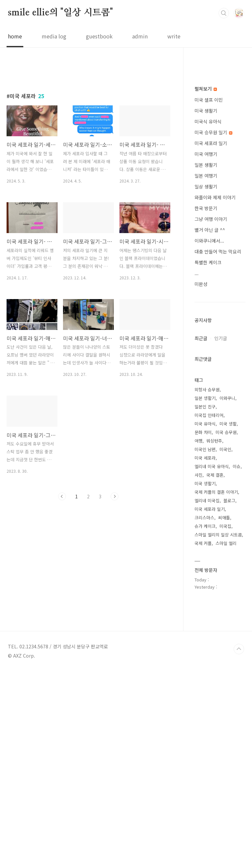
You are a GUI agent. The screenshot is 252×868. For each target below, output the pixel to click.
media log (54, 36)
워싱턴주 (214, 638)
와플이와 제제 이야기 (215, 394)
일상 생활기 (206, 383)
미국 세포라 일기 (211, 340)
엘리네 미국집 (207, 697)
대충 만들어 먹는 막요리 (218, 448)
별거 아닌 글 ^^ (210, 427)
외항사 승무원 (207, 586)
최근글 (201, 535)
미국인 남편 (205, 646)
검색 (224, 13)
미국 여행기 (206, 351)
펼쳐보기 (206, 286)
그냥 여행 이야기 (211, 416)
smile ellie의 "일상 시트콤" (60, 13)
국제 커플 (203, 740)
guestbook (99, 36)
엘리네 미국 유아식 (212, 663)
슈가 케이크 (205, 723)
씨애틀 (224, 715)
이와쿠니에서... (209, 438)
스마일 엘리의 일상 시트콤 (218, 732)
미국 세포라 (205, 655)
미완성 (201, 481)
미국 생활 (228, 621)
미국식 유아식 (208, 318)
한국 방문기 (206, 405)
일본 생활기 (206, 362)
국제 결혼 (215, 672)
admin (140, 36)
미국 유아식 (205, 621)
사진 (199, 672)
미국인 (225, 646)
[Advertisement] (88, 127)
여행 (199, 638)
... (197, 470)
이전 (62, 588)
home (15, 36)
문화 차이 (203, 629)
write (174, 36)
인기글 (221, 535)
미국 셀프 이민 (209, 297)
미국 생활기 (206, 308)
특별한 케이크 (208, 459)
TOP (239, 846)
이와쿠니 (227, 595)
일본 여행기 (206, 373)
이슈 (237, 663)
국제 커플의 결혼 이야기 (216, 689)
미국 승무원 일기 (213, 329)
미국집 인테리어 (209, 612)
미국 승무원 (226, 629)
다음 (115, 588)
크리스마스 (204, 715)
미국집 (225, 723)
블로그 (229, 697)
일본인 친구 (205, 604)
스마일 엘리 (226, 740)
